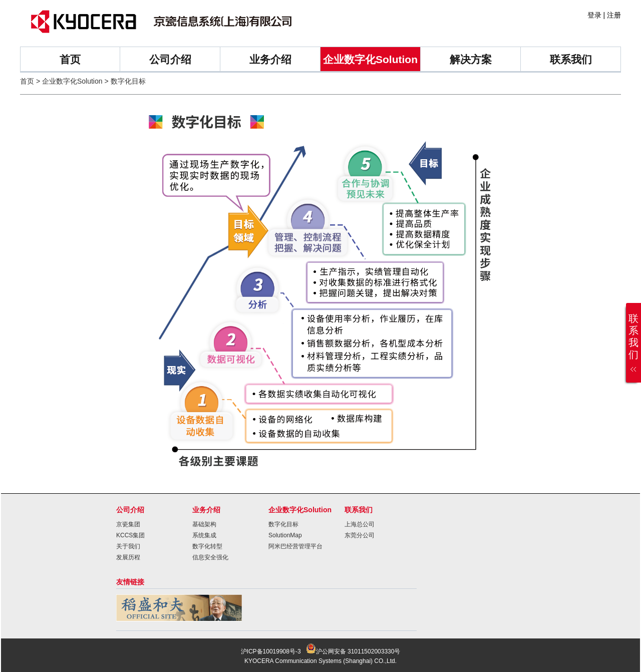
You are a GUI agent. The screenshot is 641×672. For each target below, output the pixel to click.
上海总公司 (360, 524)
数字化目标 (283, 524)
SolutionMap (285, 535)
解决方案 (471, 59)
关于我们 (128, 546)
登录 (594, 15)
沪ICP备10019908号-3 (271, 651)
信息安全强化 (210, 557)
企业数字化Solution (370, 59)
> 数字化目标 (124, 81)
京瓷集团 (128, 524)
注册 (614, 15)
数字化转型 (207, 546)
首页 (70, 59)
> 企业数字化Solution (69, 81)
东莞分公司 (360, 535)
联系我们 (571, 59)
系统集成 (204, 535)
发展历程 (128, 557)
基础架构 (204, 524)
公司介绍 (170, 59)
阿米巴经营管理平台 (295, 546)
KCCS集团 (130, 535)
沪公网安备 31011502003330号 (353, 651)
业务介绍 (270, 59)
